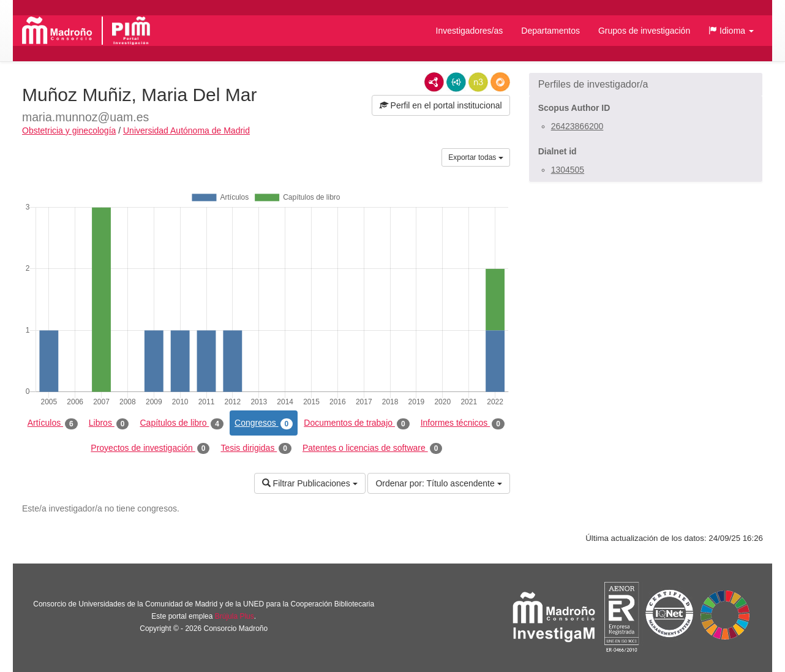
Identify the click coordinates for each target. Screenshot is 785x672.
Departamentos (550, 31)
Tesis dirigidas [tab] (256, 448)
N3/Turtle (478, 82)
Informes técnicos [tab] (463, 423)
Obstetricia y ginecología (69, 130)
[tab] (646, 85)
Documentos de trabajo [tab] (356, 423)
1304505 (568, 170)
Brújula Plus (235, 616)
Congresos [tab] (264, 423)
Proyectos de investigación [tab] (150, 448)
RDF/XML (434, 82)
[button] (731, 31)
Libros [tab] (109, 423)
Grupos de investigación (644, 31)
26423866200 (577, 126)
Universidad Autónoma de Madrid (186, 130)
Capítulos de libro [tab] (182, 423)
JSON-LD (456, 82)
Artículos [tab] (53, 423)
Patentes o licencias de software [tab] (372, 448)
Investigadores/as (470, 31)
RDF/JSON (500, 82)
